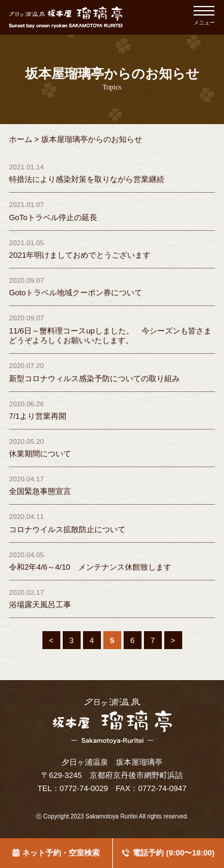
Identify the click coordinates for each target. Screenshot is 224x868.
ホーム (21, 139)
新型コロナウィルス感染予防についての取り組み (94, 372)
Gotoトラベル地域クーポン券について (76, 286)
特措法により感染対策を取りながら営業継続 (87, 173)
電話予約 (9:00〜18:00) (174, 853)
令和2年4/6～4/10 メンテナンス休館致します (90, 561)
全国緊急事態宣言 (40, 485)
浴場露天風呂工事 (40, 598)
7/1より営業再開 (38, 410)
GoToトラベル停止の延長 (53, 211)
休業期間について (40, 447)
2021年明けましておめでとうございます (80, 249)
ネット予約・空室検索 (61, 853)
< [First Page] (51, 640)
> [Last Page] (173, 640)
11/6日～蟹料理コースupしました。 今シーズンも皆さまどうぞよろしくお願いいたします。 (110, 329)
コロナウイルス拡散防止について (67, 523)
